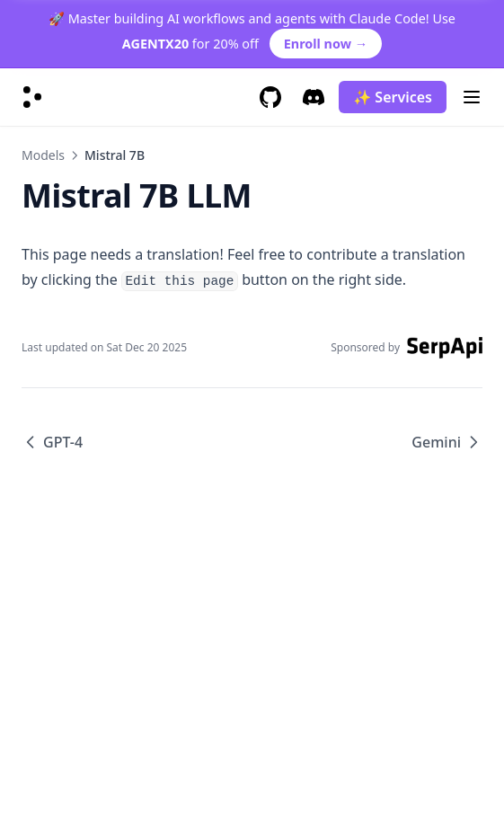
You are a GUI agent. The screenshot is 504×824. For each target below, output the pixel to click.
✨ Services (393, 97)
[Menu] (472, 97)
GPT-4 (52, 442)
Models (43, 155)
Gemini (447, 442)
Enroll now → (326, 44)
